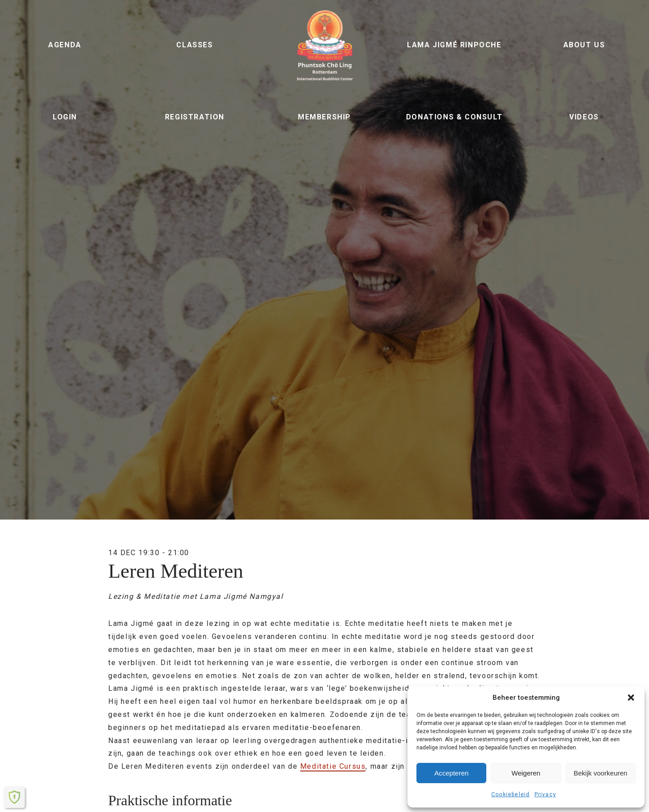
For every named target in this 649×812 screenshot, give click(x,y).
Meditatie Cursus (333, 766)
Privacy (545, 794)
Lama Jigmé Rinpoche (454, 45)
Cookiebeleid (510, 794)
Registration (195, 117)
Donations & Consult (454, 117)
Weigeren (526, 773)
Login (65, 117)
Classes (194, 45)
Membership (324, 117)
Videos (584, 117)
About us (584, 45)
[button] (631, 698)
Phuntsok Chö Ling (324, 45)
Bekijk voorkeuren (601, 773)
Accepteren (452, 773)
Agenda (65, 45)
